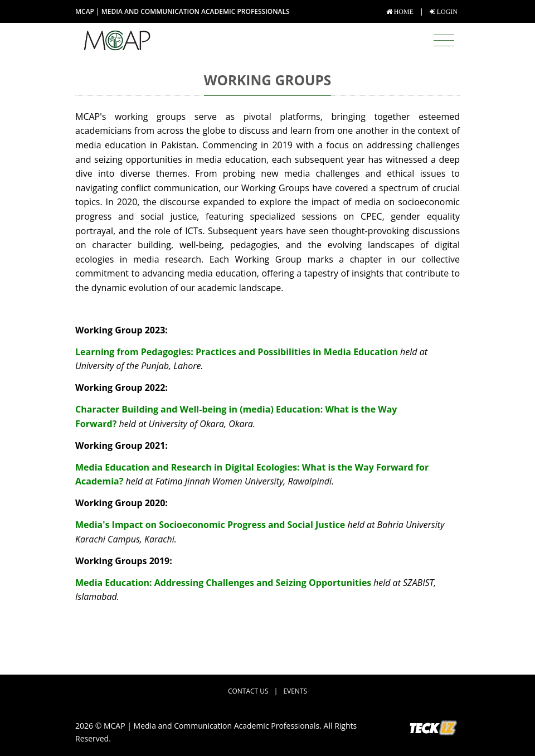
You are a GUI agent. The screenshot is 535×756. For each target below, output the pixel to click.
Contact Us (248, 691)
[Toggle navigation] (444, 41)
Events (295, 691)
